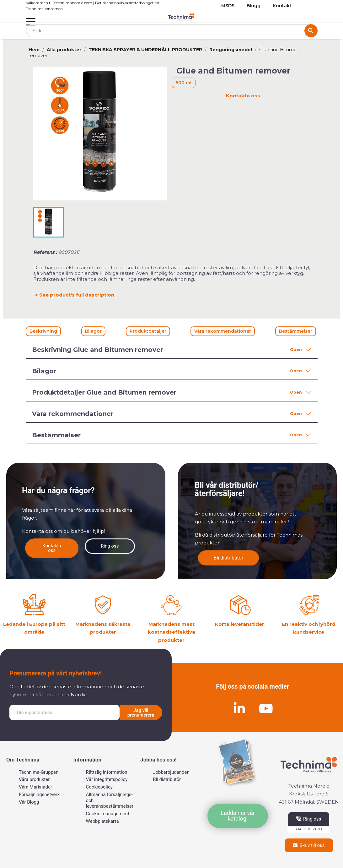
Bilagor (93, 331)
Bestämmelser (296, 331)
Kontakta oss (243, 96)
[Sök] (172, 31)
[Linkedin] (239, 708)
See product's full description (77, 295)
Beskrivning (43, 331)
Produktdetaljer (148, 331)
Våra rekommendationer (223, 331)
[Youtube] (266, 708)
